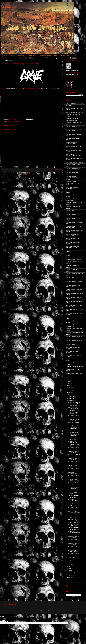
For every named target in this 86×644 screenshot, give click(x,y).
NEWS (13, 56)
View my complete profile (72, 74)
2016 (69, 392)
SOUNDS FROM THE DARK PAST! (74, 103)
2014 (69, 578)
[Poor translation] (6, 621)
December (71, 396)
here (51, 88)
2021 (69, 381)
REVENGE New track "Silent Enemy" (74, 525)
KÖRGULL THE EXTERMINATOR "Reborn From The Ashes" (74, 443)
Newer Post (6, 170)
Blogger (52, 611)
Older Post (58, 170)
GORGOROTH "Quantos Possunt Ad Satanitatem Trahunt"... (73, 501)
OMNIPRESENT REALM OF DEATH (48, 56)
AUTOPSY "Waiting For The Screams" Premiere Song (73, 412)
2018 (69, 388)
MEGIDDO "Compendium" (73, 473)
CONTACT (75, 56)
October (71, 401)
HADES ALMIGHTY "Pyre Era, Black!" (73, 408)
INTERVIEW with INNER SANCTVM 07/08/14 (72, 215)
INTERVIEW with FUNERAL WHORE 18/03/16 (73, 188)
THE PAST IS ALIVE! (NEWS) (14, 122)
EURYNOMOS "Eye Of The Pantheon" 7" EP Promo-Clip (74, 404)
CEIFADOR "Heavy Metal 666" (73, 466)
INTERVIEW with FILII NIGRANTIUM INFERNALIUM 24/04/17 (73, 183)
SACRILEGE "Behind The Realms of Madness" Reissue (74, 424)
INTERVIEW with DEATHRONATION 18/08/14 (73, 155)
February (71, 573)
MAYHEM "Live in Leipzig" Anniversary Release (74, 513)
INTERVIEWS (21, 56)
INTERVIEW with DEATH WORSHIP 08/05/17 (72, 143)
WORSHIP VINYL (65, 56)
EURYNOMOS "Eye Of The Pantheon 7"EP (74, 455)
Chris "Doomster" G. (73, 70)
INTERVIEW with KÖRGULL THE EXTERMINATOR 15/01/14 (74, 231)
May (70, 566)
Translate (76, 597)
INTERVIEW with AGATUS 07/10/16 (74, 112)
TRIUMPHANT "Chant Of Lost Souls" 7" (74, 420)
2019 (69, 386)
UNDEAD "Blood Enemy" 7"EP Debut (74, 480)
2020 (69, 384)
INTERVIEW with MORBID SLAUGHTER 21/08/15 (72, 247)
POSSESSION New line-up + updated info (73, 484)
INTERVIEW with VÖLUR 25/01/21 (74, 367)
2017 (69, 390)
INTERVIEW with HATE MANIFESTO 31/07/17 (71, 200)
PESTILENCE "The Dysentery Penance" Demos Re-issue (74, 533)
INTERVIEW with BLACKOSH (73, 540)
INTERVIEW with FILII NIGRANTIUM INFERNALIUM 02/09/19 (73, 178)
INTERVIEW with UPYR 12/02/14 (74, 345)
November (71, 398)
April (70, 569)
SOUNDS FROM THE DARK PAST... (74, 416)
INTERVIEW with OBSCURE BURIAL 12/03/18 (73, 286)
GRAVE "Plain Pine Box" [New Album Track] (73, 492)
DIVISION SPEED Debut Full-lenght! (73, 551)
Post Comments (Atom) (35, 174)
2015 (69, 394)
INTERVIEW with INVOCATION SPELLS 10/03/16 (73, 227)
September (71, 558)
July (70, 562)
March (70, 571)
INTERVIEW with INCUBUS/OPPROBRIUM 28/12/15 (74, 211)
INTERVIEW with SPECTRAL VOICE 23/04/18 (73, 326)
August (70, 560)
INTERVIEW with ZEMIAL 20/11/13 (74, 373)
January (71, 575)
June (70, 564)
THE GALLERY (32, 56)
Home (32, 170)
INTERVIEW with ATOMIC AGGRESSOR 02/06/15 (72, 120)
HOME (6, 56)
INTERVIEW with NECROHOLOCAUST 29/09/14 (73, 259)
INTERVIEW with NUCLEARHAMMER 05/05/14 (73, 278)
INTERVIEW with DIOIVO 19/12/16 (74, 162)
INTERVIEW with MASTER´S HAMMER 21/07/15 (73, 235)
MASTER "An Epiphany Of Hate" (74, 432)
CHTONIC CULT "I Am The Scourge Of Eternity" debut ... (74, 521)
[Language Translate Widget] (73, 595)
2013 (69, 580)
